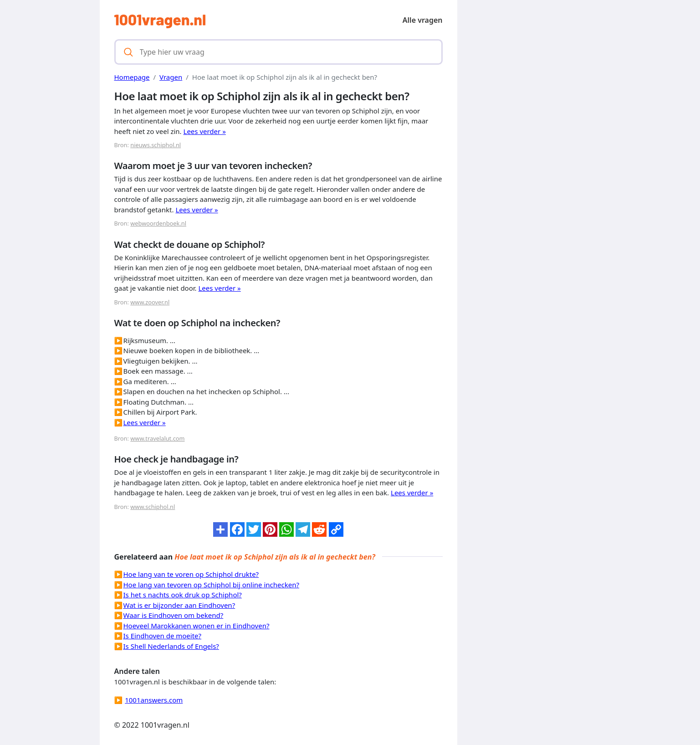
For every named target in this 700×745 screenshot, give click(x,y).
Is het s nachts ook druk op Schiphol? (183, 595)
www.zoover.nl (150, 302)
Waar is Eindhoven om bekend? (174, 615)
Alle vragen (423, 20)
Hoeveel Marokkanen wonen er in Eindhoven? (197, 626)
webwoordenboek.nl (158, 223)
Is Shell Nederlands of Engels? (171, 646)
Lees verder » (205, 131)
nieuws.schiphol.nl (156, 145)
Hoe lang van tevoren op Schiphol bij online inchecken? (211, 585)
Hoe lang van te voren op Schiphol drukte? (191, 574)
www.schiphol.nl (153, 507)
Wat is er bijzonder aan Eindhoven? (179, 605)
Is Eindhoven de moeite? (163, 636)
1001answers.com (154, 700)
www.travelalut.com (157, 438)
